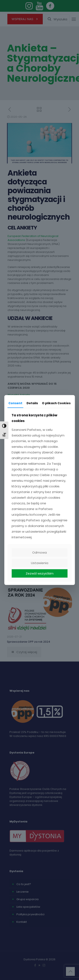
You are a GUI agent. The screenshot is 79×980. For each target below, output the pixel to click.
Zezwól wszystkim (40, 573)
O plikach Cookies (56, 403)
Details (32, 403)
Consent (15, 403)
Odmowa (39, 552)
